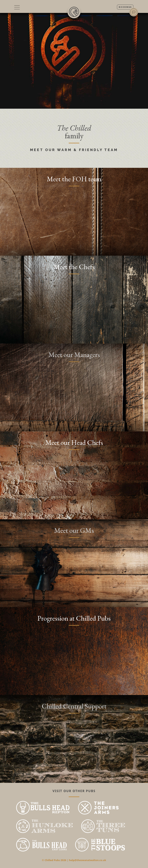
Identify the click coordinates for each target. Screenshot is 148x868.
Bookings (125, 7)
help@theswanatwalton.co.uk (88, 860)
